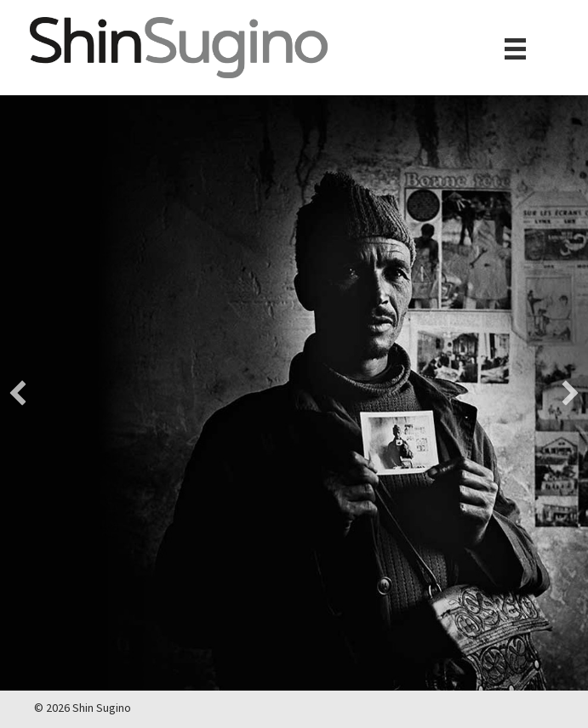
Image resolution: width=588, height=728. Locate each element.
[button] (18, 393)
